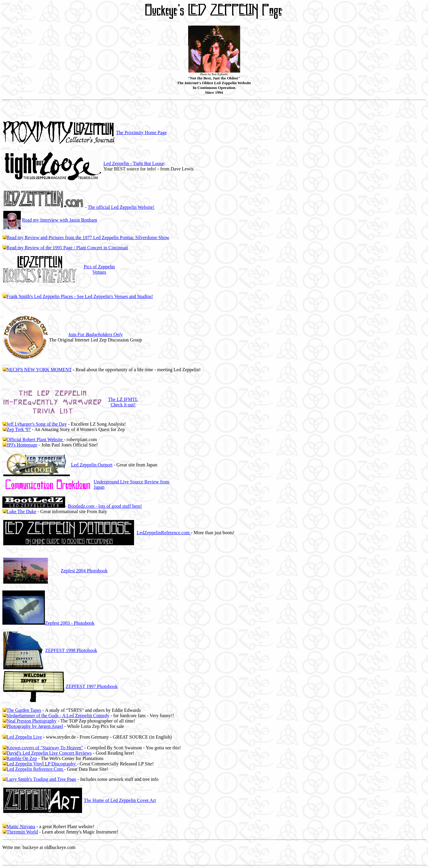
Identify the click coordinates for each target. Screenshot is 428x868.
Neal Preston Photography (32, 721)
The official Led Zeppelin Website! (121, 207)
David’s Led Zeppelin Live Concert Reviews (49, 753)
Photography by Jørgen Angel (35, 726)
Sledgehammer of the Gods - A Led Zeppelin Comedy (58, 716)
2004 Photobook (84, 571)
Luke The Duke (21, 511)
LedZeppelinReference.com (164, 533)
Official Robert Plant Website (35, 440)
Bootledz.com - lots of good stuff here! (105, 506)
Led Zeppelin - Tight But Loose (134, 163)
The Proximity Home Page (141, 133)
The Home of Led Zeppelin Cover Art (120, 800)
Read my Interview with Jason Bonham (60, 220)
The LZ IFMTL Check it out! (123, 402)
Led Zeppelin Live (24, 737)
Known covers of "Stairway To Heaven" (45, 748)
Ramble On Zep (22, 758)
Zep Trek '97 (19, 429)
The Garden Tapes (24, 710)
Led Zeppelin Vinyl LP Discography (42, 764)
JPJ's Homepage (22, 445)
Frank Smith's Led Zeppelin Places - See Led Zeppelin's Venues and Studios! (80, 296)
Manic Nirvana (21, 827)
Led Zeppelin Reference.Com (35, 769)
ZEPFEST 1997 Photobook (92, 686)
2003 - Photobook (70, 623)
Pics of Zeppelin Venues (99, 269)
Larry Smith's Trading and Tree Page (41, 779)
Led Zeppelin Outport (92, 465)
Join (96, 334)
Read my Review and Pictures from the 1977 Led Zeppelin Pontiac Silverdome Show (88, 238)
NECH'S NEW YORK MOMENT (39, 370)
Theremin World (22, 832)
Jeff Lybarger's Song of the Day (37, 424)
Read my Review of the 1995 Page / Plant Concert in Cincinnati (67, 248)
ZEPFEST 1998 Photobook (71, 650)
